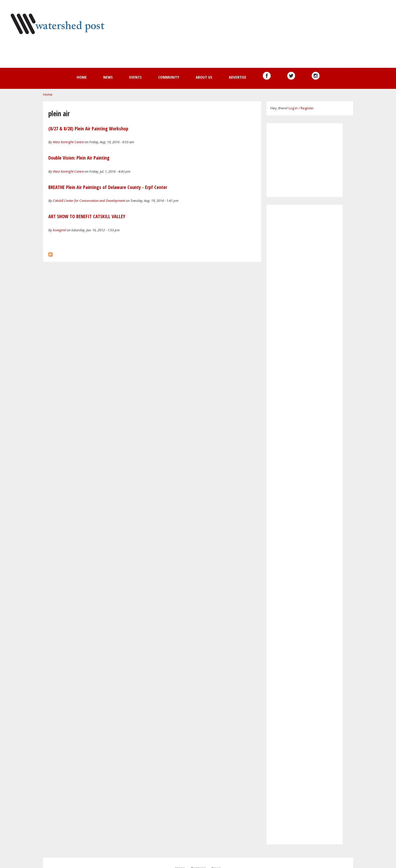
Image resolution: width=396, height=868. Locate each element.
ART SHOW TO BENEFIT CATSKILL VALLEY (87, 216)
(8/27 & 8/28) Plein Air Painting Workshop (88, 129)
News (108, 77)
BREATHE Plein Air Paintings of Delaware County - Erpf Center (108, 187)
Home (82, 77)
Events (135, 77)
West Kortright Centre (68, 142)
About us (204, 77)
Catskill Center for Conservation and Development (89, 201)
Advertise (238, 77)
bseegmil (59, 230)
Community (169, 77)
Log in (293, 108)
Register (307, 108)
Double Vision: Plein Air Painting (79, 158)
